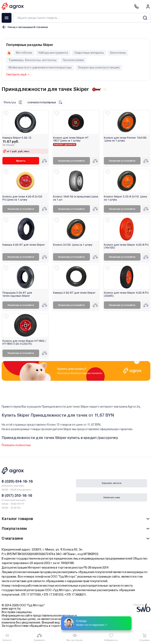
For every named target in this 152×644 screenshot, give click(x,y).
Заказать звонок (112, 483)
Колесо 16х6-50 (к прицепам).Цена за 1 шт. (76, 198)
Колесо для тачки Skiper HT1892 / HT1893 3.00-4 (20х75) (24, 342)
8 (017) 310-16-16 (17, 495)
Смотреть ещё (16, 74)
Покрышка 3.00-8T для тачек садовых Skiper (17, 294)
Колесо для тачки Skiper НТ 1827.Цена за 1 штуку (71, 139)
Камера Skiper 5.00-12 (17, 138)
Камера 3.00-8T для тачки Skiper (74, 293)
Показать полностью (16, 445)
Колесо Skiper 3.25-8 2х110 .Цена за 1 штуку (125, 198)
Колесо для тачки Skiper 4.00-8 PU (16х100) (126, 246)
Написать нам (112, 497)
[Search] (145, 18)
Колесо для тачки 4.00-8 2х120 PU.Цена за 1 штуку (22, 198)
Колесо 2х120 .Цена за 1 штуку (73, 245)
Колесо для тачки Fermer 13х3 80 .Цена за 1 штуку (125, 139)
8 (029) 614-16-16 (17, 481)
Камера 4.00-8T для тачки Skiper (24, 245)
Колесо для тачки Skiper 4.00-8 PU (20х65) (126, 294)
